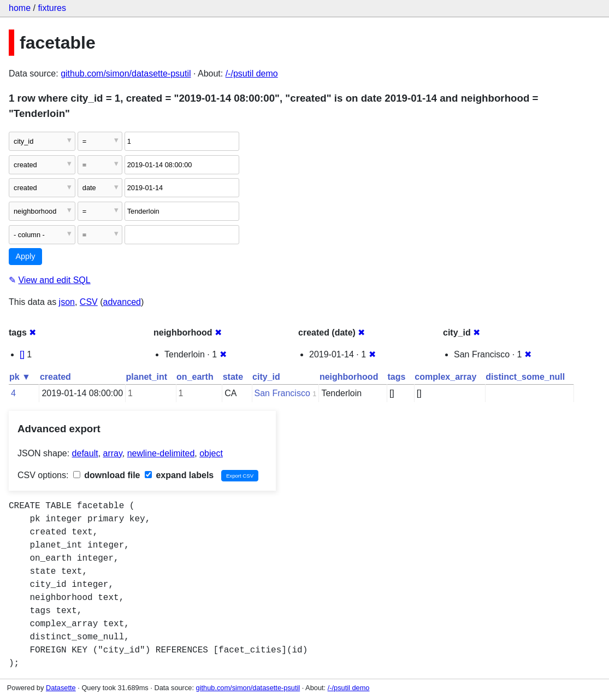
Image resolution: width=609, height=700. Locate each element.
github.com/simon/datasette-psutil (126, 73)
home (20, 8)
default (85, 453)
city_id (266, 377)
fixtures (52, 8)
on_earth (195, 377)
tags (396, 377)
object (211, 453)
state (233, 377)
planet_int (147, 377)
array (113, 453)
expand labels (179, 475)
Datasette (61, 688)
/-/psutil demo (252, 73)
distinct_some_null (525, 377)
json (67, 302)
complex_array (445, 377)
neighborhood (349, 377)
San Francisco (282, 393)
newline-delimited (161, 453)
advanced (122, 302)
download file (107, 475)
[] (22, 354)
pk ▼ (20, 377)
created (55, 377)
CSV (89, 302)
